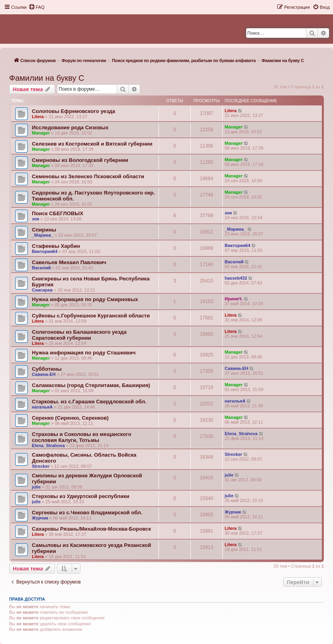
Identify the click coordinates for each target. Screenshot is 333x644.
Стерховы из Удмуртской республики (81, 496)
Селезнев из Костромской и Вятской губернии (92, 144)
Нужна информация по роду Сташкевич (84, 353)
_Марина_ (43, 235)
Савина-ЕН (44, 374)
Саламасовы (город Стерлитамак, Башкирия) (91, 385)
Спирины (44, 230)
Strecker (41, 466)
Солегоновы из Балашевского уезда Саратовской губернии (79, 335)
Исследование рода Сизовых (70, 127)
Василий (41, 268)
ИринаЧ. (234, 299)
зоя (35, 219)
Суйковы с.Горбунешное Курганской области (91, 316)
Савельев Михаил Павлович (69, 262)
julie (36, 487)
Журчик (40, 518)
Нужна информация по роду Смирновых (85, 299)
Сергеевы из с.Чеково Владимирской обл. (87, 513)
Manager (41, 133)
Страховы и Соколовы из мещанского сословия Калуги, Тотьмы (81, 437)
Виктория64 (45, 251)
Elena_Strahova (48, 446)
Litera (38, 117)
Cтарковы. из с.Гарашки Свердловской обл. (89, 402)
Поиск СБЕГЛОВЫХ (58, 213)
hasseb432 (236, 278)
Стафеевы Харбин (56, 246)
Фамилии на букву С (47, 78)
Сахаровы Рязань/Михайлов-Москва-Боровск (91, 529)
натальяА (42, 407)
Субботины (47, 369)
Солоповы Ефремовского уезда (73, 111)
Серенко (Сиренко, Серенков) (70, 418)
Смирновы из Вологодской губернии (80, 160)
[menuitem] (37, 7)
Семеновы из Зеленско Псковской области (88, 176)
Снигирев (42, 290)
